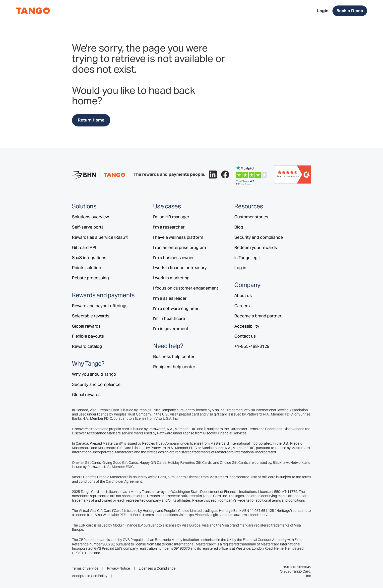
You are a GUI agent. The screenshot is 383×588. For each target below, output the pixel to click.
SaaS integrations (89, 258)
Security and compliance (96, 384)
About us (243, 295)
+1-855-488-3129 (252, 346)
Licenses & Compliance (157, 568)
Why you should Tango (94, 374)
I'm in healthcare (169, 318)
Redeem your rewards (256, 247)
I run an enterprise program (180, 247)
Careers (242, 306)
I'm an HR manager (171, 217)
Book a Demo (350, 11)
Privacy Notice (119, 568)
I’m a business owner (173, 258)
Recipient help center (174, 367)
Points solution (87, 268)
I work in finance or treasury (180, 268)
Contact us (245, 336)
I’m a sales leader (170, 298)
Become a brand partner (258, 316)
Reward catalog (87, 346)
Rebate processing (90, 278)
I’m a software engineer (176, 308)
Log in (240, 268)
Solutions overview (90, 217)
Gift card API (84, 247)
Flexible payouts (88, 336)
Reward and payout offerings (100, 306)
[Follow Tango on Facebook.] (225, 175)
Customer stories (251, 217)
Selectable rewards (91, 316)
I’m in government (171, 329)
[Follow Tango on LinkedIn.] (213, 175)
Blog (239, 227)
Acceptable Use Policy (90, 576)
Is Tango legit (247, 258)
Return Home (91, 120)
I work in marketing (171, 278)
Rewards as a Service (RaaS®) (100, 237)
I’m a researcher (169, 227)
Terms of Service (85, 568)
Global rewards (86, 326)
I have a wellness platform (178, 237)
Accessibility (247, 326)
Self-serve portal (88, 227)
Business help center (174, 356)
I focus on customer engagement (186, 288)
